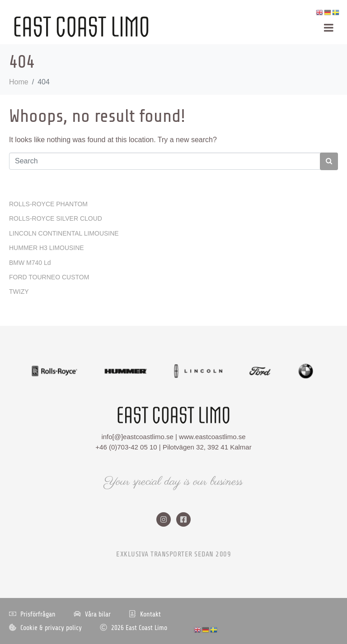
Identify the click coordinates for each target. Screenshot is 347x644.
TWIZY (19, 292)
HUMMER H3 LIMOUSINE (47, 248)
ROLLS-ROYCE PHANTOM (48, 204)
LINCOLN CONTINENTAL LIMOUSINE (64, 233)
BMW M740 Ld (30, 263)
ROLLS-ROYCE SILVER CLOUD (56, 218)
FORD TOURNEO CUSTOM (49, 277)
